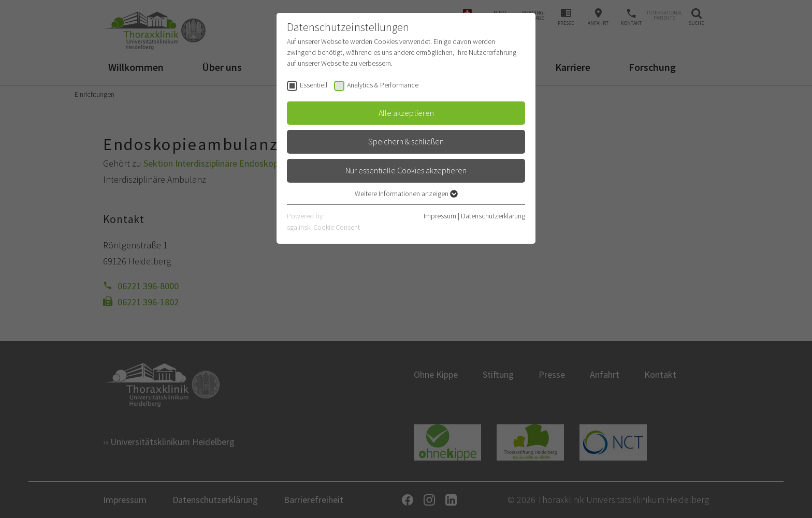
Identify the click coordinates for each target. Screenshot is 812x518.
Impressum (440, 216)
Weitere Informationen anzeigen (406, 194)
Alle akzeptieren (406, 113)
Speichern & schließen (406, 141)
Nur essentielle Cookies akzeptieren (406, 170)
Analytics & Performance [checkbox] (383, 85)
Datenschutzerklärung (493, 216)
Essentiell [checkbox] (314, 85)
